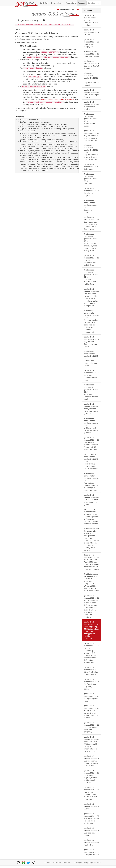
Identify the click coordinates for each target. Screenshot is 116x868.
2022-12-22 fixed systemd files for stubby (91, 20)
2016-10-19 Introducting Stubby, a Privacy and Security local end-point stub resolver (92, 517)
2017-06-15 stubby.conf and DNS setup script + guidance (92, 409)
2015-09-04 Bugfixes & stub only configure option (92, 684)
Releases (81, 3)
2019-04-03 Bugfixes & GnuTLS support (92, 65)
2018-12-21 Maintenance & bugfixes (92, 106)
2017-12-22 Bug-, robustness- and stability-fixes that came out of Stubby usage (92, 223)
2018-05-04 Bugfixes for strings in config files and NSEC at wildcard (91, 152)
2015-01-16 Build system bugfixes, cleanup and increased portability (92, 776)
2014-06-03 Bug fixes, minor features (92, 832)
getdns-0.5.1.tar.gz (28, 20)
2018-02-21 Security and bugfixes (92, 192)
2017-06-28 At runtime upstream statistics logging (91, 392)
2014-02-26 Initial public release (92, 852)
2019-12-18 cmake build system (92, 54)
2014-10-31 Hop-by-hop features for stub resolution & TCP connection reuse (92, 793)
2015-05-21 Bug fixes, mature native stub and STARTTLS (92, 727)
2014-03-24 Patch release (92, 843)
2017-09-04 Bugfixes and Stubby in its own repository (92, 342)
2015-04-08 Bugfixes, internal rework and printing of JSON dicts (92, 761)
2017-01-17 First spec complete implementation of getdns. (92, 500)
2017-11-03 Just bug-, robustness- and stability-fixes (91, 277)
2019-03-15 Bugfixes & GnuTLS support (91, 79)
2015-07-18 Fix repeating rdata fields (92, 697)
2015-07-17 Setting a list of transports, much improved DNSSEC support (92, 712)
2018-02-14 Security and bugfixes (91, 206)
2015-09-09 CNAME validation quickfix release (92, 671)
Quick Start (45, 3)
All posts (48, 863)
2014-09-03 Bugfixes (92, 806)
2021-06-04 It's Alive (92, 32)
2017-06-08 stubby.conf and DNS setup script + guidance (91, 426)
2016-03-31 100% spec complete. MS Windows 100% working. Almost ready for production (92, 582)
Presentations (71, 3)
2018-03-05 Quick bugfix (91, 179)
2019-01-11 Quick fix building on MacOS (92, 94)
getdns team (96, 863)
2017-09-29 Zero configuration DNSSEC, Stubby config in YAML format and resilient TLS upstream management (92, 297)
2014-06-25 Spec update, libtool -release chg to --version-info (92, 818)
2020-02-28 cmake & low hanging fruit (92, 43)
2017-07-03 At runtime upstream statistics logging (92, 375)
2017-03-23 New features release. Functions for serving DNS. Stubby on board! (91, 482)
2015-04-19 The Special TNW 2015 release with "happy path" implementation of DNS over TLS (92, 744)
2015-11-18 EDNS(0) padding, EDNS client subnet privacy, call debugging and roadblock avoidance (92, 630)
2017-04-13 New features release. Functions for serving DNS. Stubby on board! (92, 444)
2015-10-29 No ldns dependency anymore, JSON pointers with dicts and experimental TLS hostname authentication (92, 653)
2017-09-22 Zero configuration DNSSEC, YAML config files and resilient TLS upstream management (91, 321)
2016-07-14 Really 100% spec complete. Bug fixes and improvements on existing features (92, 562)
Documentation (57, 3)
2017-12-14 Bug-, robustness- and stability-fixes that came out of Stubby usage (91, 242)
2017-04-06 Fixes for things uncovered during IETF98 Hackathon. (91, 461)
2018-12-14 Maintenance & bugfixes (91, 120)
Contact (67, 863)
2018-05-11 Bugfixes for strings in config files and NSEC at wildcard (92, 136)
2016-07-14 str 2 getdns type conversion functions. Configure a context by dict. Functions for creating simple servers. (92, 539)
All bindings (57, 863)
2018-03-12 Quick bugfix (92, 167)
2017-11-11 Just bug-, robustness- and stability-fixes (92, 260)
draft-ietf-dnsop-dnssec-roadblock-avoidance (58, 100)
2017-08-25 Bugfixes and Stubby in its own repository (91, 358)
